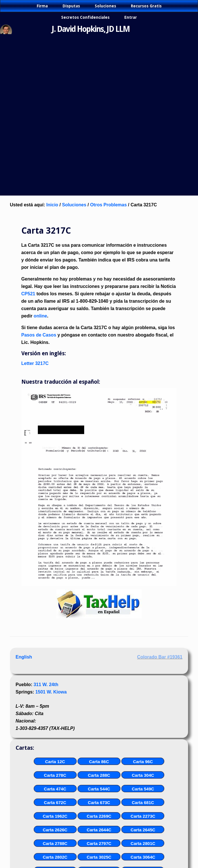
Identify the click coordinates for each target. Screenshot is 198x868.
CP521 (28, 294)
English (24, 657)
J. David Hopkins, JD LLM (91, 29)
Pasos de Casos (39, 335)
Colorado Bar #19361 (160, 657)
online (40, 316)
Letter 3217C (35, 363)
